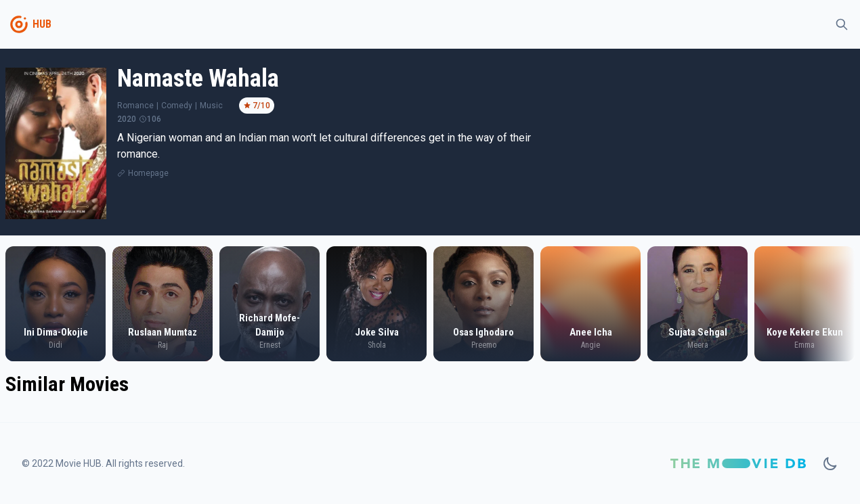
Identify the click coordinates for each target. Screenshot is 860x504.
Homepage (148, 173)
